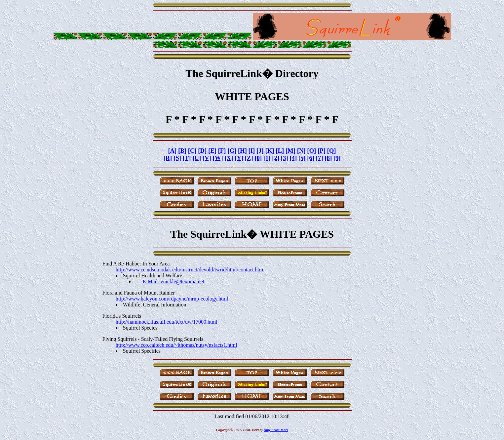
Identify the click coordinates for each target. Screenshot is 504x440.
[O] (311, 151)
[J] (260, 151)
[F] (222, 151)
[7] (320, 158)
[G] (232, 151)
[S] (177, 158)
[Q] (332, 151)
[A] (172, 151)
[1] (267, 158)
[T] (187, 158)
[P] (322, 151)
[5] (302, 158)
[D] (202, 151)
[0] (258, 158)
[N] (301, 151)
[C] (192, 151)
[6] (311, 158)
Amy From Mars (276, 430)
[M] (291, 151)
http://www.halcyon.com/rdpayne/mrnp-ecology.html (172, 299)
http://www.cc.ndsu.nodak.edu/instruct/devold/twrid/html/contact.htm (189, 270)
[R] (168, 158)
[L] (280, 151)
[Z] (249, 158)
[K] (270, 151)
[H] (242, 151)
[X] (229, 158)
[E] (212, 151)
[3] (285, 158)
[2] (276, 158)
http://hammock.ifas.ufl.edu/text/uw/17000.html (167, 322)
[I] (252, 151)
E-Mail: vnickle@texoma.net (174, 281)
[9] (337, 158)
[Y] (239, 158)
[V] (207, 158)
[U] (197, 158)
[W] (218, 158)
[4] (293, 158)
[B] (182, 151)
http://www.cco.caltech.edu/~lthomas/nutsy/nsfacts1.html (176, 345)
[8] (328, 158)
